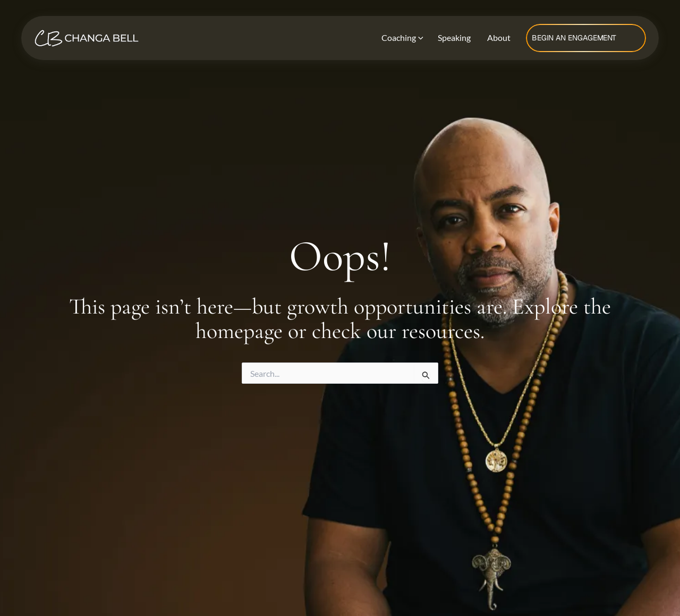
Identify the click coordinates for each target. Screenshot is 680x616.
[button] (586, 38)
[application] (419, 38)
